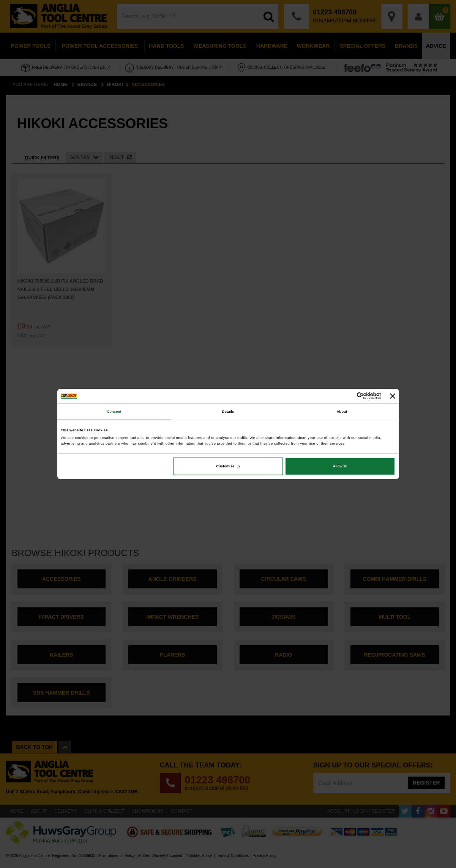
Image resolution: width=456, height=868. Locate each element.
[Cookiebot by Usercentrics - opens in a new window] (348, 396)
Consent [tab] (114, 412)
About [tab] (342, 412)
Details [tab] (228, 412)
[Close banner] (393, 396)
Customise (228, 466)
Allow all (340, 466)
